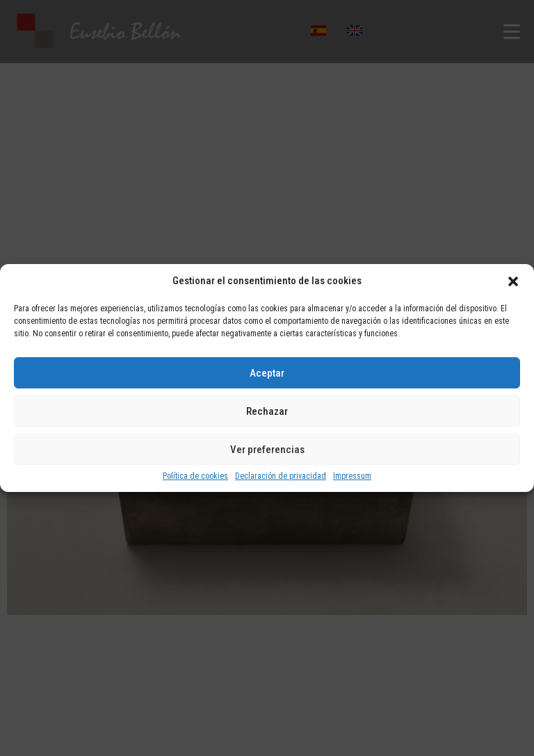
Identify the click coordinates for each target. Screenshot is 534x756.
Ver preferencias (267, 450)
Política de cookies (195, 476)
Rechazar (267, 411)
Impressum (352, 476)
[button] (513, 281)
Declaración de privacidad (281, 476)
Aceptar (267, 373)
